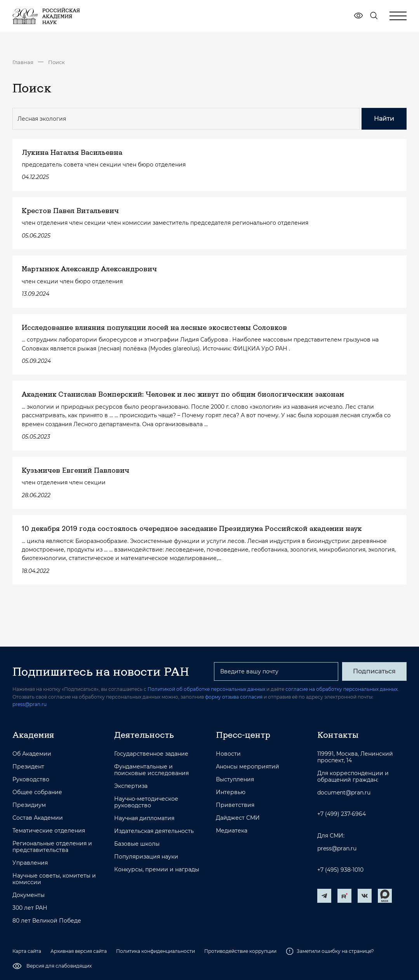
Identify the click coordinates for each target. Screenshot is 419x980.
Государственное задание (151, 754)
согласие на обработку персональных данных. (342, 689)
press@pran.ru (30, 704)
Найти (384, 119)
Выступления (235, 780)
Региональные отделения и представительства (52, 847)
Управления (30, 863)
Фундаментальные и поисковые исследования (151, 770)
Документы (29, 895)
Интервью (231, 792)
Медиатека (232, 831)
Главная (23, 62)
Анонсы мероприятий (248, 767)
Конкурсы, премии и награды (157, 870)
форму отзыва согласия (234, 697)
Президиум (29, 805)
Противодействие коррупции (240, 951)
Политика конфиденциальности (156, 951)
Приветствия (235, 805)
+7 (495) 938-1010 (340, 870)
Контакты (338, 735)
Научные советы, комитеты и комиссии (54, 879)
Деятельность (144, 735)
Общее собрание (37, 792)
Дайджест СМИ (238, 818)
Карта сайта (27, 951)
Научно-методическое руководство (146, 802)
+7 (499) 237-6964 (342, 814)
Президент (28, 767)
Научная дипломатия (144, 818)
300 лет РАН (30, 908)
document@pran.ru (344, 793)
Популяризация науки (146, 857)
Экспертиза (131, 786)
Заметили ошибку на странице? (330, 951)
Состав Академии (38, 818)
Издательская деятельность (154, 831)
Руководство (31, 780)
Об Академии (32, 754)
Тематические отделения (49, 831)
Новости (228, 754)
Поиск (57, 62)
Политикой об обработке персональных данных (206, 689)
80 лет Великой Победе (47, 921)
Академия (33, 735)
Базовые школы (137, 844)
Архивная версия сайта (79, 951)
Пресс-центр (243, 735)
